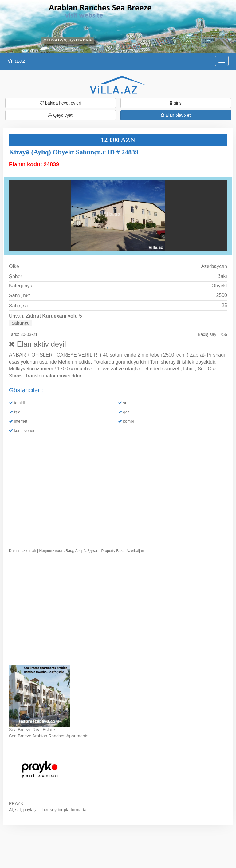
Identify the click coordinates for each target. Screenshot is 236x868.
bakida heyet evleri (60, 103)
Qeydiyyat (60, 115)
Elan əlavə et (176, 115)
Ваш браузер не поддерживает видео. (118, 611)
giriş (176, 103)
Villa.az (16, 61)
